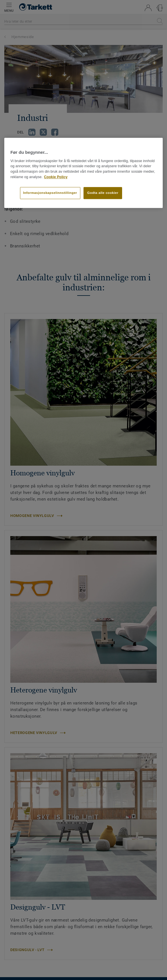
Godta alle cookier (103, 193)
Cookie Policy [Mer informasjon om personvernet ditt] (56, 177)
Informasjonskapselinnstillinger (50, 193)
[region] (84, 173)
